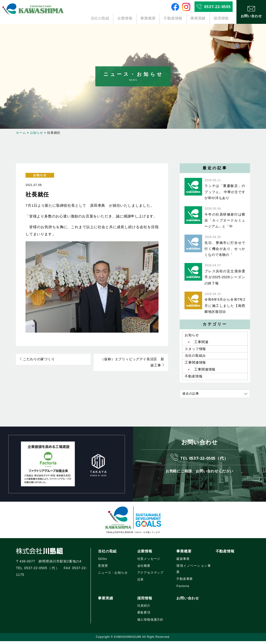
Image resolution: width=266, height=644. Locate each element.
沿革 (141, 583)
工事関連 (201, 343)
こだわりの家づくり (37, 360)
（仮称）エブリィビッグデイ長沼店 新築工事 (132, 363)
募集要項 (144, 616)
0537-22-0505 (217, 7)
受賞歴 (103, 569)
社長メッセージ (149, 562)
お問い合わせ (188, 601)
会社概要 (144, 569)
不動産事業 (185, 582)
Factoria (183, 589)
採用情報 (221, 18)
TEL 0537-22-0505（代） (204, 461)
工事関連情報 (195, 365)
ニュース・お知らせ (113, 576)
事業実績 (198, 18)
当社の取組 (100, 18)
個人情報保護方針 (150, 622)
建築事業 (183, 562)
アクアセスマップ (150, 576)
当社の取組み (195, 357)
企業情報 (125, 18)
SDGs (102, 562)
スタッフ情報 (195, 350)
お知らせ (40, 175)
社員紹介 (144, 609)
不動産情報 (173, 18)
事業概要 (148, 18)
